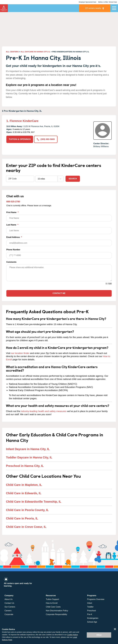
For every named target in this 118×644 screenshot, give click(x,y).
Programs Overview (96, 599)
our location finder (20, 353)
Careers (8, 611)
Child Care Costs (53, 607)
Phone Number (59, 254)
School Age (92, 622)
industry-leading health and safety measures (44, 411)
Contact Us (9, 603)
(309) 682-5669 (46, 139)
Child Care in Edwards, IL (24, 493)
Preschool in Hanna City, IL (25, 466)
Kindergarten (93, 618)
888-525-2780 (13, 202)
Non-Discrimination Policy (57, 611)
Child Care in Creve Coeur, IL (26, 527)
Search (73, 179)
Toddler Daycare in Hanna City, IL (29, 457)
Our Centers (10, 607)
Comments (11, 262)
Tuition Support (52, 599)
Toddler (90, 607)
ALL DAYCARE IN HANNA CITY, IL (35, 52)
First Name (59, 216)
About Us (9, 599)
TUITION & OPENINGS (20, 139)
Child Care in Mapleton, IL (24, 485)
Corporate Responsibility (56, 614)
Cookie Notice (72, 635)
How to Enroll (52, 603)
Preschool (91, 611)
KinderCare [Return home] (4, 8)
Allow (99, 635)
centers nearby (93, 8)
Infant (90, 603)
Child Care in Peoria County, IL (27, 510)
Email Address (59, 241)
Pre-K (90, 614)
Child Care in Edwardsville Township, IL (34, 502)
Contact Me (59, 293)
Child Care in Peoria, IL (22, 518)
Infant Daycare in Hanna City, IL (28, 449)
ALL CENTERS (12, 52)
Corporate (9, 614)
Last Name (59, 229)
